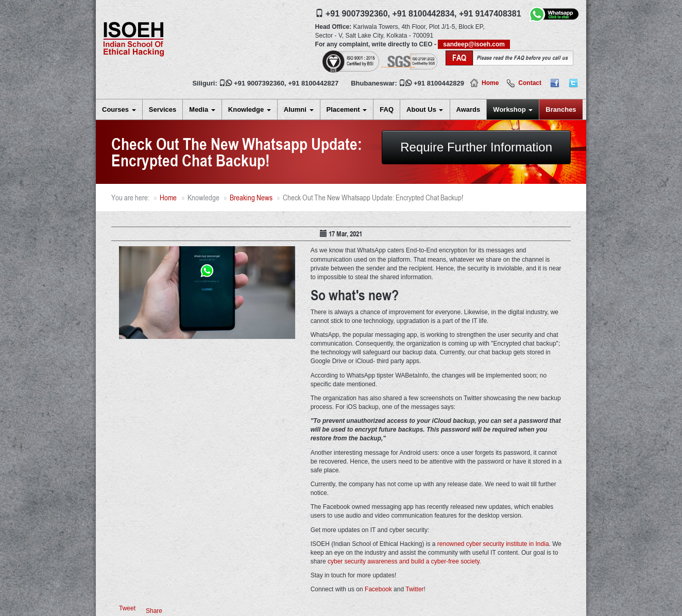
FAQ (387, 109)
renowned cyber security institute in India (493, 544)
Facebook (378, 589)
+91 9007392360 (259, 83)
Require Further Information (476, 147)
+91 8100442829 (439, 83)
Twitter (414, 589)
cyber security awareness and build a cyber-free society (404, 561)
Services (163, 109)
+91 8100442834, (424, 14)
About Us (425, 109)
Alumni (299, 109)
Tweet (127, 608)
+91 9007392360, (358, 14)
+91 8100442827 (313, 83)
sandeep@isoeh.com (474, 44)
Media (202, 109)
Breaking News (251, 198)
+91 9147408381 (490, 14)
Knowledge (250, 109)
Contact (530, 83)
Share (154, 611)
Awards (468, 109)
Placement (347, 109)
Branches (561, 109)
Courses (119, 109)
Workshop (513, 109)
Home (490, 83)
